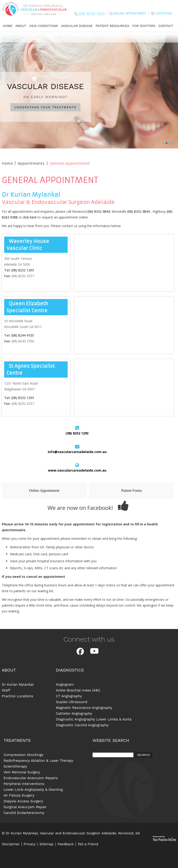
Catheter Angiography (74, 714)
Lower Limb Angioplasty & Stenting (33, 790)
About (21, 26)
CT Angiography (69, 696)
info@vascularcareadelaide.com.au (77, 452)
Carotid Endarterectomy (24, 813)
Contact (166, 26)
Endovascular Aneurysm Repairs (31, 778)
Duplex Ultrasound (72, 702)
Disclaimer (11, 844)
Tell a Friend (88, 844)
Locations (163, 13)
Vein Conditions (44, 26)
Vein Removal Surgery (22, 772)
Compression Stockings (23, 755)
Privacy (30, 844)
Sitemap (46, 844)
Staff (6, 690)
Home (8, 26)
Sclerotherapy (15, 766)
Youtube (94, 651)
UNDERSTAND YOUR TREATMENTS (46, 107)
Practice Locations (17, 696)
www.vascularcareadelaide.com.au (77, 470)
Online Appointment (130, 13)
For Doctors (144, 26)
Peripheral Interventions (24, 784)
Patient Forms (132, 490)
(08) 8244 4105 (23, 335)
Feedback (66, 844)
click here (30, 217)
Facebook (80, 651)
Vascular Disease (77, 26)
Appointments (31, 163)
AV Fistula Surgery (19, 795)
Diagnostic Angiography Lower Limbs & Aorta (94, 719)
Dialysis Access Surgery (23, 801)
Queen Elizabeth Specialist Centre (27, 307)
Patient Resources (113, 26)
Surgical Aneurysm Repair (25, 807)
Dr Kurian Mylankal (18, 685)
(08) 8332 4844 (99, 211)
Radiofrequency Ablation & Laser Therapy (38, 761)
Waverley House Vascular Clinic (28, 245)
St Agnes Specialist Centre (31, 369)
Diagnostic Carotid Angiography (82, 725)
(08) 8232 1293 (91, 14)
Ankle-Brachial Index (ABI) (78, 690)
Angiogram (65, 685)
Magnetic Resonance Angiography (84, 708)
